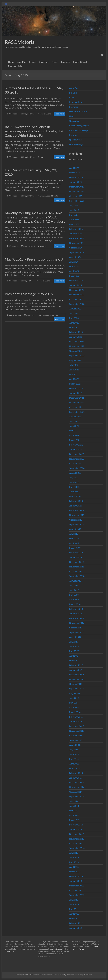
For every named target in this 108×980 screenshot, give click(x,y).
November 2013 (77, 839)
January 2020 (76, 506)
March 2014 (75, 820)
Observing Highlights (79, 126)
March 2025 (75, 224)
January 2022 (76, 393)
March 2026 (75, 173)
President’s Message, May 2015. (29, 294)
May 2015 (74, 759)
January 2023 (76, 337)
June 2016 (74, 698)
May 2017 (74, 651)
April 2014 (74, 815)
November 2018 (77, 567)
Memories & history (78, 111)
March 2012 (75, 918)
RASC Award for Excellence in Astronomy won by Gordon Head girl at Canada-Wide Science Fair (34, 131)
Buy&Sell (73, 93)
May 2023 (74, 318)
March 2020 (75, 496)
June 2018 (74, 590)
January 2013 (76, 881)
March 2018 (75, 604)
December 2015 (77, 726)
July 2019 (74, 534)
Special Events (46, 114)
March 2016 (75, 712)
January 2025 (76, 234)
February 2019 (76, 553)
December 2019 (77, 510)
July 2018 (74, 585)
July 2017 (74, 642)
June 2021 (74, 426)
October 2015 (76, 735)
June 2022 (74, 370)
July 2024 (74, 262)
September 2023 (77, 304)
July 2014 (74, 801)
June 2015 (74, 754)
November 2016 (77, 679)
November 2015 (77, 731)
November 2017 (77, 623)
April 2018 (74, 599)
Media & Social (80, 62)
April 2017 (74, 656)
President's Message (50, 315)
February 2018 (76, 609)
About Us (22, 62)
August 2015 (75, 745)
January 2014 (76, 829)
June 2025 (74, 210)
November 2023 (77, 295)
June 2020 (74, 482)
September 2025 (77, 201)
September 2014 (77, 796)
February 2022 (76, 388)
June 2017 (74, 646)
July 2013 (74, 853)
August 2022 (75, 360)
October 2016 (76, 684)
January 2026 (76, 182)
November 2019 (77, 515)
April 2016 (74, 707)
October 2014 (76, 792)
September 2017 (77, 632)
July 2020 (74, 477)
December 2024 (77, 238)
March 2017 (75, 660)
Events (32, 62)
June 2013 (74, 857)
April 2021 (74, 435)
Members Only (15, 66)
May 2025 (74, 215)
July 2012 (74, 900)
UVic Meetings (76, 144)
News (54, 62)
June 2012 (74, 904)
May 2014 (74, 811)
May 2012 (74, 909)
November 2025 (77, 191)
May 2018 (74, 595)
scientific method (58, 949)
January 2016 (76, 721)
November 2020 (77, 459)
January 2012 (76, 928)
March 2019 (75, 548)
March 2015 (75, 768)
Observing (44, 62)
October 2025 (76, 196)
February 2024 (76, 280)
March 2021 (75, 440)
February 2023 (76, 332)
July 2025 (74, 205)
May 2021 (74, 431)
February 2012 (76, 923)
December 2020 (77, 454)
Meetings (44, 246)
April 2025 (74, 219)
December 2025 (77, 187)
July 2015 (74, 750)
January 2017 (76, 670)
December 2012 (77, 886)
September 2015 (77, 740)
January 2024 (76, 285)
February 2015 (76, 773)
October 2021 (76, 407)
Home (11, 62)
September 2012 (77, 895)
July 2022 (74, 365)
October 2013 (76, 843)
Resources (65, 62)
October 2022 (76, 351)
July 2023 (74, 313)
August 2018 (75, 581)
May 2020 (74, 487)
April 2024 (74, 271)
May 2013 (74, 862)
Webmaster (13, 114)
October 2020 (76, 463)
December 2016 (77, 674)
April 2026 (74, 168)
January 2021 (76, 449)
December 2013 (77, 834)
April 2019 (74, 543)
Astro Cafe (74, 88)
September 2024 (77, 252)
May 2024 (74, 266)
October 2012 (76, 890)
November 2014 (77, 787)
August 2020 (75, 473)
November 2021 (77, 402)
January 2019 (76, 557)
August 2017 (75, 637)
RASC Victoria (20, 42)
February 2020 (76, 501)
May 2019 (74, 538)
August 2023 (75, 309)
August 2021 (75, 416)
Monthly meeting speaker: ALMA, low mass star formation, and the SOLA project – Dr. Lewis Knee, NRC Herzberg (35, 217)
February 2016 (76, 717)
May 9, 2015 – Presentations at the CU (34, 259)
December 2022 (77, 341)
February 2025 (76, 229)
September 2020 (77, 468)
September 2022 (77, 356)
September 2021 (77, 412)
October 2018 (76, 571)
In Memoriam (75, 102)
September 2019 (77, 524)
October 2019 (76, 520)
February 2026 (76, 177)
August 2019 (75, 529)
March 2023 (75, 327)
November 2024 (77, 243)
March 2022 (75, 384)
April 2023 (74, 323)
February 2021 (76, 445)
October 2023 (76, 299)
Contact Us (9, 951)
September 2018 (77, 576)
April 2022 (74, 379)
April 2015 (74, 764)
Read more (59, 114)
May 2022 (74, 374)
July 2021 (74, 421)
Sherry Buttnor (15, 315)
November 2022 (77, 346)
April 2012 (74, 914)
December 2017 (77, 618)
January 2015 (76, 778)
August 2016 (75, 693)
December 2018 (77, 562)
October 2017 (76, 628)
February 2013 (76, 876)
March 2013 (75, 872)
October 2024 (76, 248)
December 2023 (77, 290)
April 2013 (74, 867)
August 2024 (75, 257)
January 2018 (76, 614)
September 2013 (77, 848)
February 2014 (76, 825)
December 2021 (77, 398)
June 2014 (74, 806)
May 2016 (74, 703)
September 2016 (77, 689)
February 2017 (76, 665)
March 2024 (75, 276)
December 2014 (77, 782)
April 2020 (74, 492)
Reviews (73, 135)
